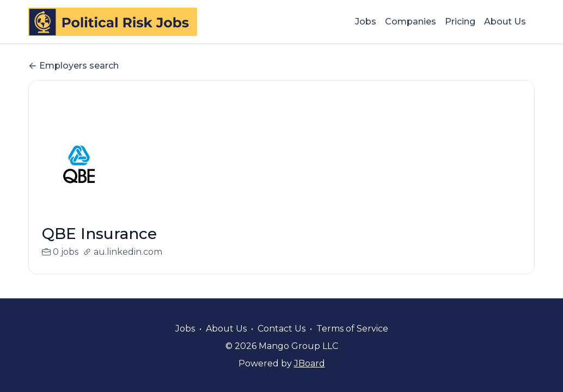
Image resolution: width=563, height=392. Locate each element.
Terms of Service (352, 329)
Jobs (366, 22)
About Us (505, 22)
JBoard (310, 363)
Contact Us (281, 329)
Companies (411, 22)
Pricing (460, 22)
